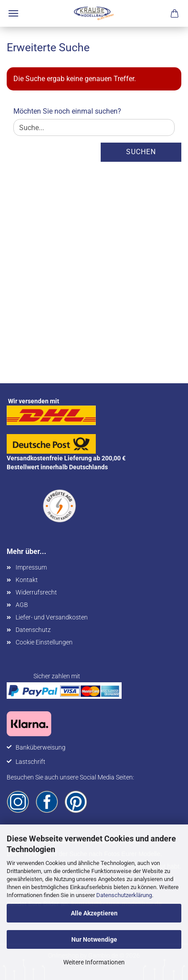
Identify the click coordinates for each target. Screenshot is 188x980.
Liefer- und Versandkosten (52, 617)
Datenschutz (33, 630)
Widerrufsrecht (36, 592)
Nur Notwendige (94, 939)
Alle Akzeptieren (94, 913)
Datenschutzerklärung (124, 895)
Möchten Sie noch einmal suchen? (67, 111)
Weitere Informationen (94, 962)
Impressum (31, 567)
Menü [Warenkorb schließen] (13, 13)
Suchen (141, 152)
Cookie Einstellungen (44, 642)
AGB (22, 605)
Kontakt (27, 580)
